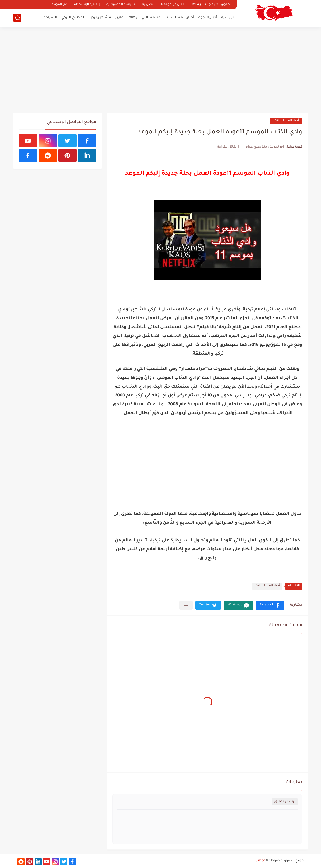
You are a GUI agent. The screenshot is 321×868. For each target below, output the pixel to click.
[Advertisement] (160, 70)
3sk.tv (260, 861)
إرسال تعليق (285, 802)
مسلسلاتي (151, 18)
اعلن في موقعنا (172, 5)
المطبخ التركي (73, 18)
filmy (133, 18)
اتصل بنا (148, 5)
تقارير (120, 18)
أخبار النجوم (208, 18)
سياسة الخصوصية (121, 5)
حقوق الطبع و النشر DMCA (210, 5)
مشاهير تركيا (100, 18)
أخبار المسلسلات (179, 18)
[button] (270, 605)
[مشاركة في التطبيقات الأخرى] (186, 605)
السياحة (50, 18)
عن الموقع (59, 5)
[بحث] (17, 18)
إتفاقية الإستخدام (87, 5)
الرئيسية (228, 18)
